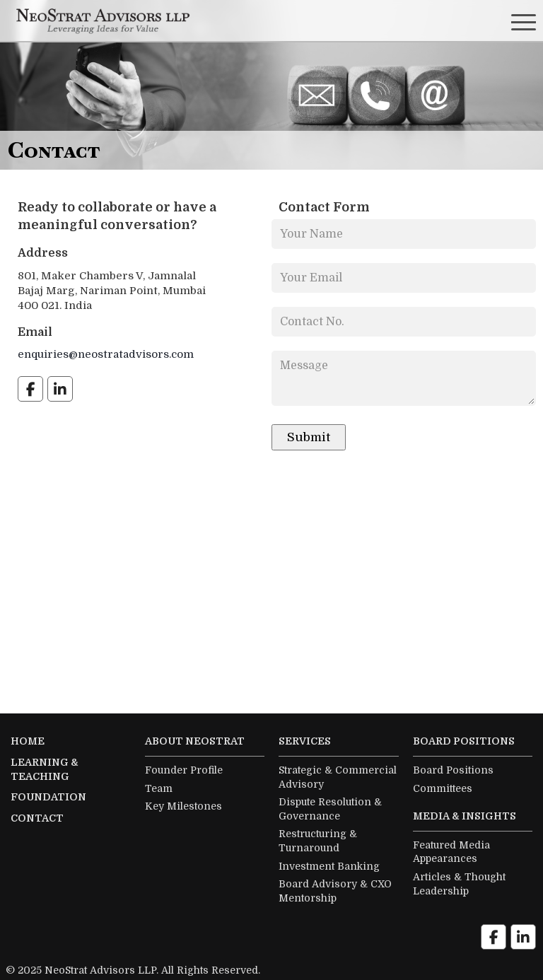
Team (159, 788)
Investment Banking (329, 866)
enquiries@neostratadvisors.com (106, 354)
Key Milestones (183, 806)
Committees (443, 788)
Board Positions (453, 770)
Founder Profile (184, 770)
